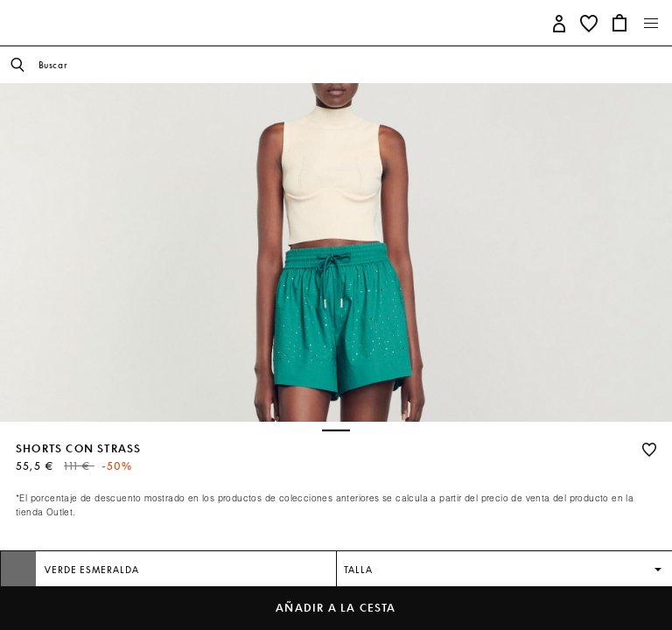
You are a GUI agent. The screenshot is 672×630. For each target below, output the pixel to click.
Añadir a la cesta (336, 608)
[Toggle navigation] (651, 24)
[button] (560, 22)
